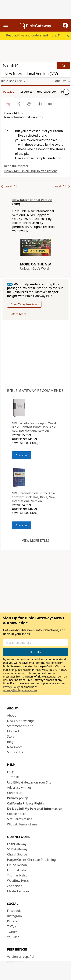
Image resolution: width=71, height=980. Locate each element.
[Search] (64, 66)
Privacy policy (18, 798)
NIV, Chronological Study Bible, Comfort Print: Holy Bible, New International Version (34, 497)
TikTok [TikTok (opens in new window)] (12, 927)
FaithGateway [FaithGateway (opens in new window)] (17, 844)
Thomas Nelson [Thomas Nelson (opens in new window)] (18, 875)
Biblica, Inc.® (22, 223)
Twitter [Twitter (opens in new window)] (12, 932)
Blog (10, 742)
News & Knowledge (21, 721)
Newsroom (15, 747)
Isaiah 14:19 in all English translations (31, 171)
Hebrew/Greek (47, 91)
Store (11, 736)
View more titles (35, 541)
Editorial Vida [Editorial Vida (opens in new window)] (17, 870)
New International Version (32, 200)
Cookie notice (17, 814)
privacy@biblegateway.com (20, 690)
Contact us (15, 793)
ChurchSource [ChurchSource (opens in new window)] (17, 854)
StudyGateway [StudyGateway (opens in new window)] (17, 849)
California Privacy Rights (26, 803)
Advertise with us (19, 787)
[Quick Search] (29, 66)
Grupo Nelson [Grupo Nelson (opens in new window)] (17, 865)
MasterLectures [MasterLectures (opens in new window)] (18, 891)
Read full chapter (16, 166)
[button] (65, 25)
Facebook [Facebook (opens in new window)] (14, 911)
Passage (9, 91)
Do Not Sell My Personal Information (35, 809)
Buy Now (22, 455)
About (11, 715)
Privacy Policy (11, 687)
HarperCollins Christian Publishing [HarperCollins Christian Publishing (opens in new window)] (32, 860)
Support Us (15, 752)
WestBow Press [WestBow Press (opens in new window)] (18, 881)
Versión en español (21, 957)
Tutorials (13, 777)
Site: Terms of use (20, 819)
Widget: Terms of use (22, 824)
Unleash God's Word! (35, 268)
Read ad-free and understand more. (38, 35)
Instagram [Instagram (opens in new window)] (15, 916)
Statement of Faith (20, 726)
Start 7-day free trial (24, 304)
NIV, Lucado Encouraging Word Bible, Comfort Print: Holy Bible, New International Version (34, 427)
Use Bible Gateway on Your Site (29, 782)
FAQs (11, 772)
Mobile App (15, 731)
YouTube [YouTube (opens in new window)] (13, 937)
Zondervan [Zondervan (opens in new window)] (15, 886)
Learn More (18, 314)
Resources (26, 91)
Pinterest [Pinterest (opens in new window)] (14, 921)
